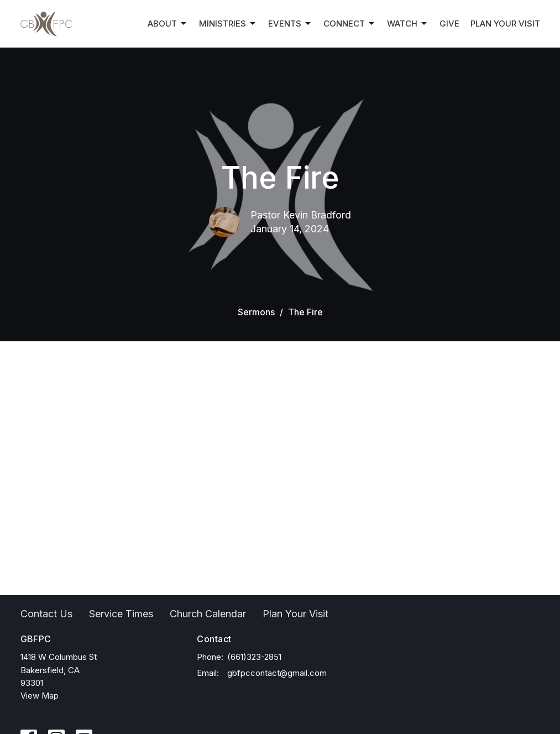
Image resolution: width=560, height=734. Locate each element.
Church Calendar (208, 614)
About (168, 24)
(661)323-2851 (254, 657)
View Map (40, 696)
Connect (350, 24)
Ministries (228, 24)
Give (449, 24)
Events (290, 24)
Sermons (256, 312)
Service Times (121, 614)
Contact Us (46, 614)
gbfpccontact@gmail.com (277, 673)
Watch (408, 24)
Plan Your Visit (505, 24)
